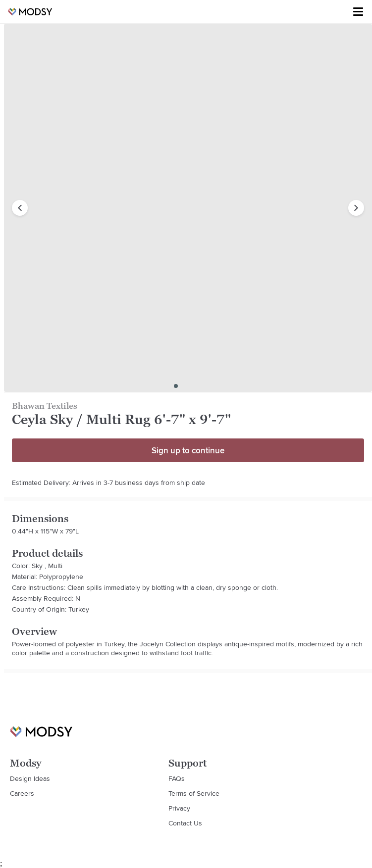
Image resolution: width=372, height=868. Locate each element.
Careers (22, 793)
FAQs (177, 778)
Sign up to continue (188, 450)
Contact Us (185, 823)
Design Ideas (30, 778)
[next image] (356, 208)
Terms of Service (194, 793)
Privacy (179, 808)
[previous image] (20, 208)
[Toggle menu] (358, 12)
